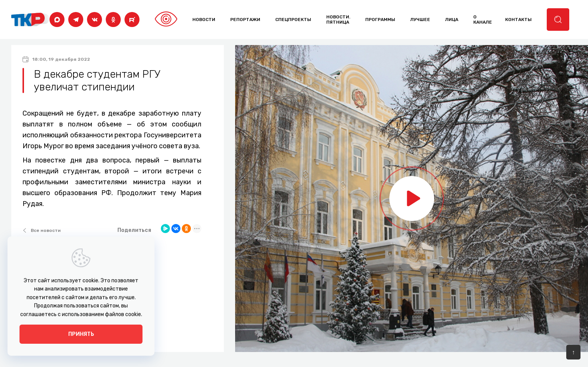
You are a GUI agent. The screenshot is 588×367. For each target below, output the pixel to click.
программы (380, 20)
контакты (518, 20)
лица (452, 20)
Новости (204, 20)
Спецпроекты (293, 20)
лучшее (420, 20)
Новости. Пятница (338, 20)
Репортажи (245, 20)
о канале (483, 20)
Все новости (42, 230)
